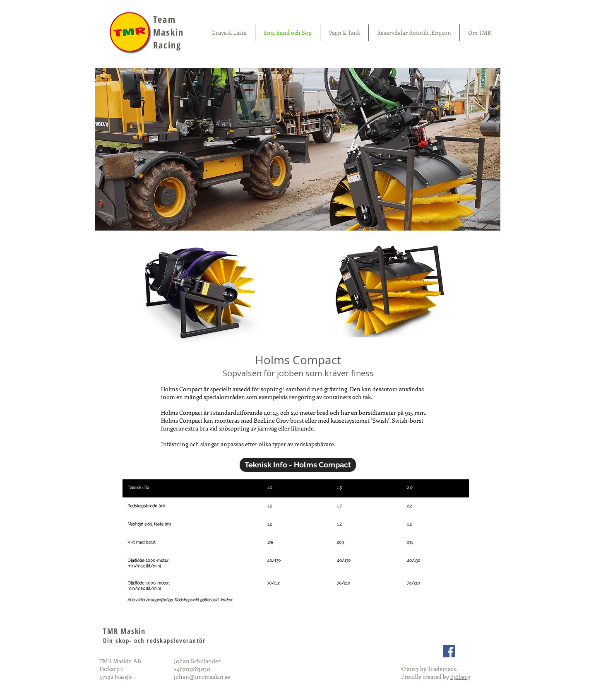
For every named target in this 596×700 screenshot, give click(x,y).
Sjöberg (460, 677)
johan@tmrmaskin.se (202, 677)
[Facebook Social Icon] (449, 651)
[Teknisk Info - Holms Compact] (298, 465)
